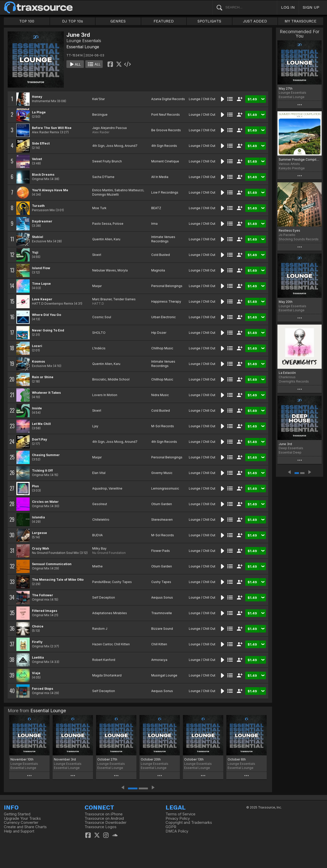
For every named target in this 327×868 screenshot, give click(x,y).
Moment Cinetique (165, 161)
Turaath (38, 206)
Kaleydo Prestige (292, 168)
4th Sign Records (164, 146)
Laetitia (38, 657)
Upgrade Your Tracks (22, 818)
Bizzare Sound (162, 629)
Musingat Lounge (164, 675)
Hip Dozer (159, 333)
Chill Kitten (122, 644)
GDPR (171, 827)
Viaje (36, 673)
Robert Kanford (104, 660)
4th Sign (98, 146)
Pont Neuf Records (166, 115)
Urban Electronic (163, 317)
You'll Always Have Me (50, 190)
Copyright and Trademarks (189, 823)
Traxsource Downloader (106, 823)
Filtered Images (45, 611)
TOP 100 (27, 21)
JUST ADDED (255, 21)
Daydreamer (42, 221)
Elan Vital (99, 473)
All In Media (160, 177)
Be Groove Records (166, 130)
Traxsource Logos (101, 827)
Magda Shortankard (107, 675)
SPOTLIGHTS (209, 21)
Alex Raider (101, 132)
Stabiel (38, 237)
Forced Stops (43, 689)
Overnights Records (294, 381)
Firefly (37, 642)
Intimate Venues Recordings (163, 239)
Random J (100, 629)
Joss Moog (115, 146)
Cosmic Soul (102, 317)
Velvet (37, 159)
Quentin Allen (102, 239)
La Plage (39, 112)
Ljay (95, 426)
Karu (117, 239)
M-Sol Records (163, 426)
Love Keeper (42, 299)
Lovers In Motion (105, 395)
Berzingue (100, 115)
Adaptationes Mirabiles (110, 613)
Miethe (97, 566)
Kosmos (38, 361)
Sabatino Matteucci (129, 190)
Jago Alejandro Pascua (109, 128)
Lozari (37, 346)
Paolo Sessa (102, 224)
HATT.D (98, 304)
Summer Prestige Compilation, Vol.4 (300, 159)
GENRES (118, 21)
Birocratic (99, 379)
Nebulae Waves (104, 270)
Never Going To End (48, 330)
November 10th (22, 759)
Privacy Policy (178, 818)
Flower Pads (161, 551)
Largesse (39, 533)
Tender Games (124, 299)
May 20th (286, 302)
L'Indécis (99, 348)
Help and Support (19, 831)
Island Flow (41, 268)
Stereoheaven (162, 520)
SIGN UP (311, 7)
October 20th (151, 759)
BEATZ (156, 208)
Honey (37, 97)
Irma (154, 224)
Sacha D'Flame (103, 177)
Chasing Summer (46, 455)
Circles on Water (45, 502)
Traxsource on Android (104, 818)
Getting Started (17, 814)
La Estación (287, 373)
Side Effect (41, 143)
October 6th (237, 759)
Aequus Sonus (162, 597)
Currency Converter (21, 823)
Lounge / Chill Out (202, 99)
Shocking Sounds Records (299, 239)
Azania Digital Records (168, 99)
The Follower (43, 595)
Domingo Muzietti (106, 194)
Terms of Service (180, 814)
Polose (118, 224)
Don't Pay (39, 439)
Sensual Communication (52, 564)
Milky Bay (99, 548)
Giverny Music (162, 473)
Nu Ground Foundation (109, 553)
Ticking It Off (42, 471)
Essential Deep (290, 452)
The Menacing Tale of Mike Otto (58, 580)
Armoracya (159, 660)
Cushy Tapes (122, 582)
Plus (35, 486)
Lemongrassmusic (165, 488)
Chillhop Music (162, 348)
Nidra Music (160, 395)
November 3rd (65, 759)
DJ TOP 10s (73, 21)
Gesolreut (100, 504)
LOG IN (288, 7)
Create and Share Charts (25, 827)
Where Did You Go (46, 315)
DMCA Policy (177, 831)
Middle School (119, 379)
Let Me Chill (41, 424)
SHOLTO (99, 333)
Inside (37, 408)
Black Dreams (43, 175)
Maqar (97, 286)
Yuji (35, 252)
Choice (38, 626)
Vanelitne (115, 488)
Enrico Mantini (103, 190)
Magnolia (158, 270)
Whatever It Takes (46, 393)
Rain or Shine (43, 377)
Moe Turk (99, 208)
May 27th (286, 88)
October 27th (107, 759)
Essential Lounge (83, 47)
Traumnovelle (162, 613)
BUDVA (97, 535)
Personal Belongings (167, 286)
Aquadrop (100, 488)
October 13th (194, 759)
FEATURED (164, 21)
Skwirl (97, 255)
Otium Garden (162, 504)
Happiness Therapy (166, 301)
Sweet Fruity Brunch (107, 161)
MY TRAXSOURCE (301, 21)
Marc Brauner (102, 299)
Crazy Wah (40, 548)
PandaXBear (101, 582)
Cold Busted (161, 255)
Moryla (123, 270)
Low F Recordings (165, 192)
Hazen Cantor (102, 644)
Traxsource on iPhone (104, 814)
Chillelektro (101, 520)
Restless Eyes (289, 230)
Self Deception (104, 597)
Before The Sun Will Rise (52, 128)
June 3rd (285, 444)
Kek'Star (98, 99)
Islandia (38, 517)
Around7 (131, 146)
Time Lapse (41, 284)
